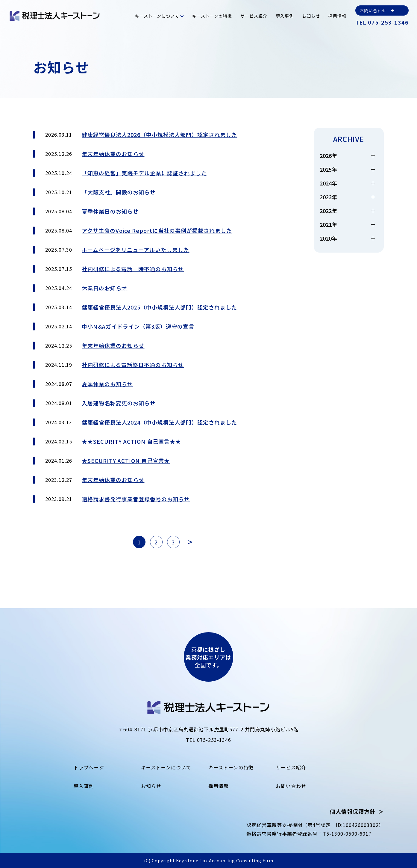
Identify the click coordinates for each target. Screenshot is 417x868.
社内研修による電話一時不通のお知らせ (133, 269)
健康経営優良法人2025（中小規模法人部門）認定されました (159, 307)
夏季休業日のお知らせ (110, 211)
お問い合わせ (291, 786)
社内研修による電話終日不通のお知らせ (133, 365)
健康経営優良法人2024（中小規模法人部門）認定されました (159, 422)
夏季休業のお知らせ (107, 384)
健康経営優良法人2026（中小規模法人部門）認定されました (159, 135)
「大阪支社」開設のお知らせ (119, 192)
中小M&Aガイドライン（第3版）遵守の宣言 (138, 326)
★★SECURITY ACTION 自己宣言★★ (131, 441)
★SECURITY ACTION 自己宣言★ (126, 461)
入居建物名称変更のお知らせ (119, 403)
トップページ (89, 767)
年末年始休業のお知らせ (113, 154)
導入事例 (285, 16)
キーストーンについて (157, 16)
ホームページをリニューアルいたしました (135, 250)
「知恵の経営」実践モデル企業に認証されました (144, 173)
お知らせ (311, 16)
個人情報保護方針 (353, 811)
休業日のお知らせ (104, 288)
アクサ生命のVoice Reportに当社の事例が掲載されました (157, 230)
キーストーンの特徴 (212, 16)
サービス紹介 (254, 16)
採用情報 (337, 16)
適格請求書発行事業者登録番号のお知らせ (136, 499)
